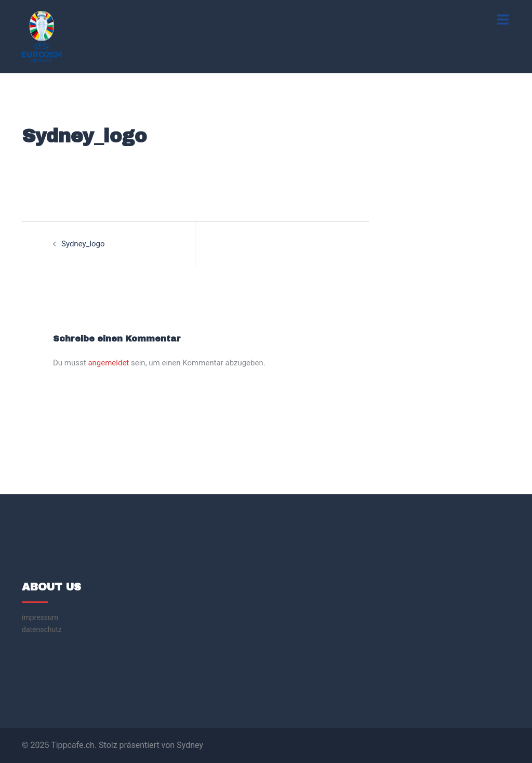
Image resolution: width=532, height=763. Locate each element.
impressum (40, 617)
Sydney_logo (83, 244)
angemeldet (108, 363)
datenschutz (42, 629)
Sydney (190, 745)
